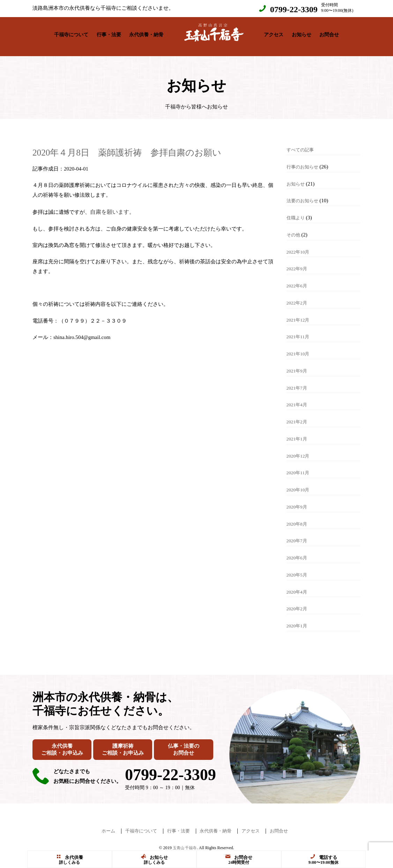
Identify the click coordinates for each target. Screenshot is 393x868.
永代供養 (69, 857)
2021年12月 (300, 313)
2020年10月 (300, 483)
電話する (324, 857)
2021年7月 (298, 381)
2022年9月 (298, 262)
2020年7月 (298, 534)
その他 (294, 228)
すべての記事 (302, 143)
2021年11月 (299, 330)
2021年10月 (300, 347)
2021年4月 (298, 398)
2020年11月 (299, 466)
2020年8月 (298, 517)
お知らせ (302, 33)
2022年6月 (298, 279)
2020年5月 (298, 568)
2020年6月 (298, 551)
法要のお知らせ (305, 194)
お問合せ (329, 33)
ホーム (99, 824)
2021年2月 (298, 415)
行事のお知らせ (305, 160)
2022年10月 (300, 245)
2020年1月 (298, 619)
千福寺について (71, 33)
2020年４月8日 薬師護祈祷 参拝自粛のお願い (153, 145)
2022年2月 (298, 296)
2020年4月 (298, 585)
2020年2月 (298, 602)
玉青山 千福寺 (185, 841)
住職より (297, 211)
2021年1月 (298, 432)
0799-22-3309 (294, 9)
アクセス (274, 33)
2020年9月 (298, 500)
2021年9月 (298, 364)
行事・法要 (109, 33)
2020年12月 (300, 449)
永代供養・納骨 (146, 33)
